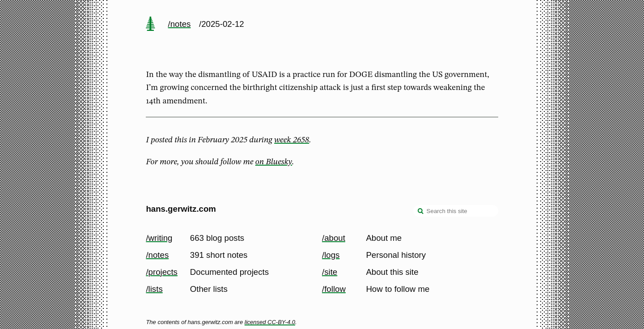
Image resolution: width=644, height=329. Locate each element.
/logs (331, 255)
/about (334, 238)
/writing (159, 238)
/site (330, 272)
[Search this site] (456, 211)
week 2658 (292, 140)
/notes (180, 24)
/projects (162, 272)
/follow (334, 289)
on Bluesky (274, 162)
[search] (421, 212)
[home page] (151, 25)
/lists (154, 289)
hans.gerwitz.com (181, 209)
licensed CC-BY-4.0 (270, 322)
